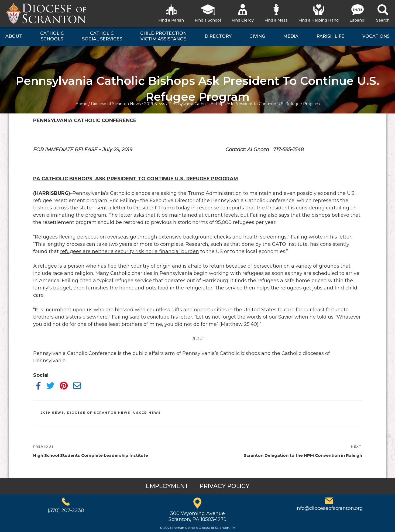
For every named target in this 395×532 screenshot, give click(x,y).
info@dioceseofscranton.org (329, 508)
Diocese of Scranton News (116, 104)
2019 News (155, 104)
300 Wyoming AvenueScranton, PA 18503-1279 (197, 516)
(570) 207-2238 (66, 510)
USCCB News (147, 413)
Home (81, 104)
